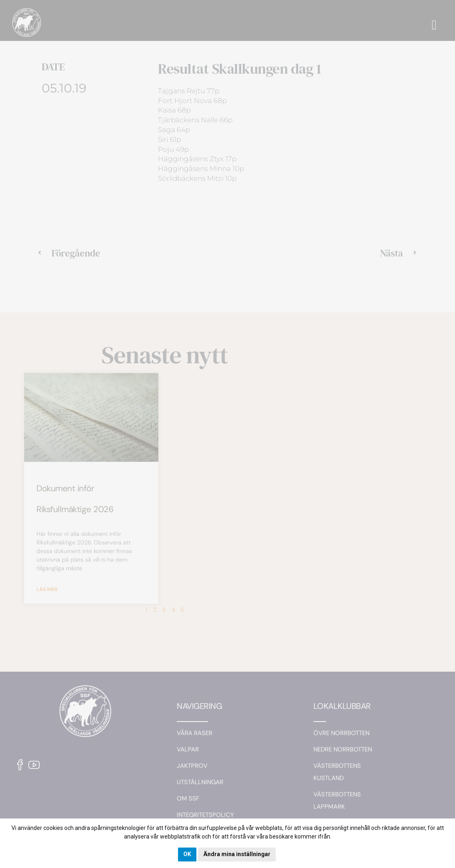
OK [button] (187, 854)
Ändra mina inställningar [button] (237, 854)
